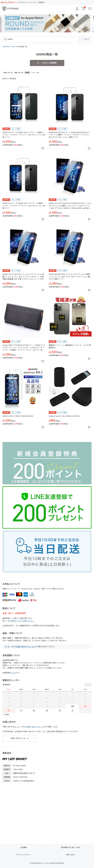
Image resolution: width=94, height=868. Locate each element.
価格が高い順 (19, 73)
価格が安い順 (8, 73)
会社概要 (23, 847)
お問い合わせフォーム (25, 647)
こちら (14, 673)
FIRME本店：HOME (9, 47)
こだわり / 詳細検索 (49, 63)
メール (7, 647)
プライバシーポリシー (23, 855)
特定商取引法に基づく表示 (71, 847)
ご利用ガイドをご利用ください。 (22, 621)
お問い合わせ (71, 855)
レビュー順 (35, 73)
